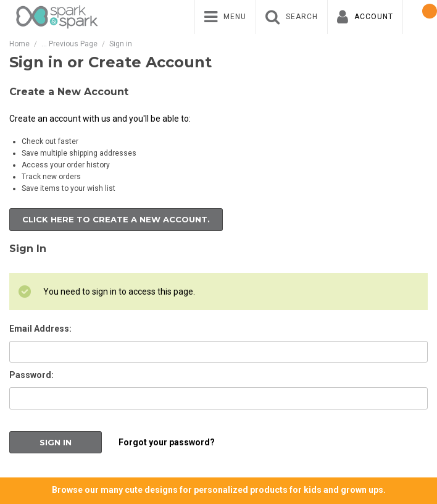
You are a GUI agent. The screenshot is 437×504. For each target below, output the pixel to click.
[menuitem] (225, 17)
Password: (31, 375)
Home (19, 44)
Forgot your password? (167, 442)
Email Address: (40, 329)
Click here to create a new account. (116, 219)
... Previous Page (69, 44)
